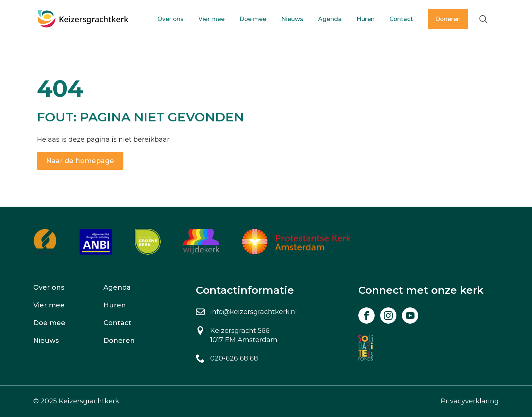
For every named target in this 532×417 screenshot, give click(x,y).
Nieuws (292, 19)
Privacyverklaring (470, 401)
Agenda (330, 19)
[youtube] (410, 316)
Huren (366, 19)
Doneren (448, 19)
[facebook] (366, 316)
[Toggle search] (483, 19)
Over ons (170, 19)
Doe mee (253, 19)
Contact (401, 19)
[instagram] (388, 316)
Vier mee (212, 19)
